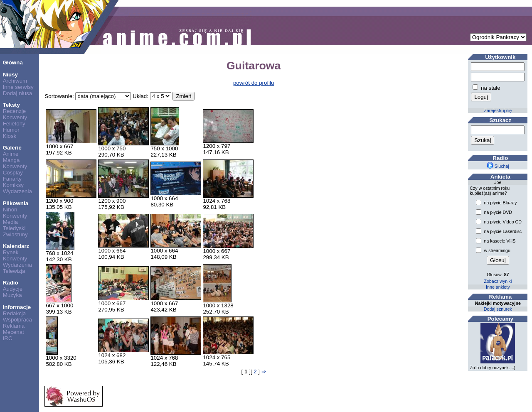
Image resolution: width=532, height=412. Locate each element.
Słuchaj (498, 166)
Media (10, 222)
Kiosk (10, 136)
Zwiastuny (15, 234)
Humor (11, 130)
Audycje (13, 289)
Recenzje (15, 111)
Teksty (11, 105)
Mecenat (14, 332)
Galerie (12, 148)
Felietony (14, 124)
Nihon (10, 210)
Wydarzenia (17, 191)
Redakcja (15, 313)
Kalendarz (16, 246)
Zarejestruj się (498, 110)
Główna (13, 63)
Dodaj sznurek (498, 309)
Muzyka (12, 295)
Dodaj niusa (17, 93)
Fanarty (12, 179)
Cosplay (13, 173)
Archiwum (15, 81)
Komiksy (13, 185)
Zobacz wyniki (498, 281)
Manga (11, 160)
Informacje (17, 307)
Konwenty (15, 117)
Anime (11, 154)
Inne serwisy (18, 87)
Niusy (10, 75)
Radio (11, 283)
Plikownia (16, 203)
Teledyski (14, 228)
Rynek (11, 252)
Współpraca (17, 320)
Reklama (14, 326)
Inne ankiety (498, 287)
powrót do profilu (254, 83)
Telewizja (14, 271)
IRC (8, 338)
